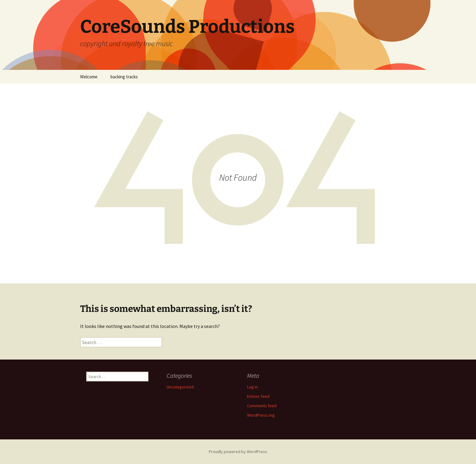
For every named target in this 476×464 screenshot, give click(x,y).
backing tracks (124, 77)
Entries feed (258, 396)
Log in (252, 387)
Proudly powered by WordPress (238, 452)
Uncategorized (180, 387)
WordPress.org (261, 415)
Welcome (89, 77)
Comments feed (262, 406)
